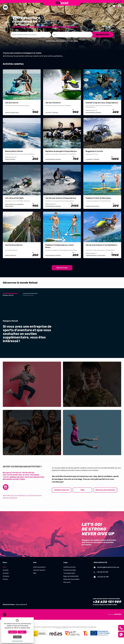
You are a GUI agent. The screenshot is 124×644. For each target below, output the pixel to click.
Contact (5, 579)
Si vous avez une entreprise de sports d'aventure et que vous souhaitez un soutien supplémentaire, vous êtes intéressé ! (27, 334)
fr (120, 1)
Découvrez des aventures (106, 490)
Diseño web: (115, 614)
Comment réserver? (62, 490)
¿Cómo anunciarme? (39, 567)
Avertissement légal (70, 570)
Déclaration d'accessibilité (71, 579)
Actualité (6, 573)
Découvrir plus (62, 268)
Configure (17, 637)
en (118, 1)
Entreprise (6, 576)
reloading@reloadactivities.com (107, 567)
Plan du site (67, 582)
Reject (22, 632)
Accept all (13, 632)
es (115, 1)
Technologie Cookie (69, 573)
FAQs (83, 490)
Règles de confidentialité (71, 576)
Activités (6, 570)
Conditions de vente (70, 567)
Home (5, 567)
